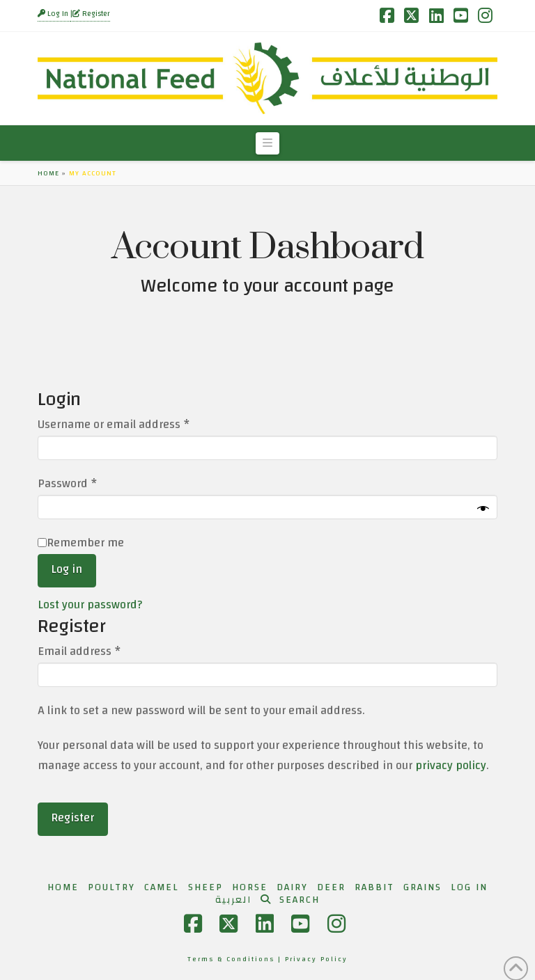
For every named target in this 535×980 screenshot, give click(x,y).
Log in (67, 569)
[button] (267, 143)
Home (48, 173)
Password (91, 484)
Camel (162, 887)
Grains (422, 887)
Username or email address (137, 425)
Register (91, 14)
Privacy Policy (316, 959)
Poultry (111, 887)
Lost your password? (90, 604)
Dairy (292, 887)
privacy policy (451, 765)
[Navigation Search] (290, 900)
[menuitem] (233, 900)
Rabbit (374, 887)
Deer (331, 887)
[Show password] (483, 509)
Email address (102, 652)
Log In (54, 14)
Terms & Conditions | (236, 959)
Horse (250, 887)
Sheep (206, 887)
